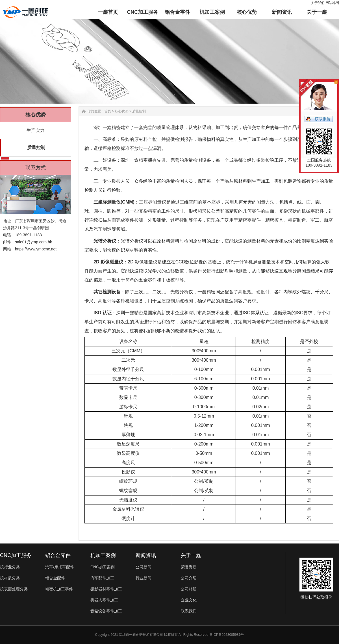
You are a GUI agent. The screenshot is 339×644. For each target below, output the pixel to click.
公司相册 (189, 589)
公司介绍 (189, 578)
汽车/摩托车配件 (60, 567)
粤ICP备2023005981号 (227, 635)
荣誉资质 (189, 567)
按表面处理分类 (14, 589)
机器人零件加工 (104, 600)
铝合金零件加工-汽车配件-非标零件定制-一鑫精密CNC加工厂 (25, 12)
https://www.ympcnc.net (36, 249)
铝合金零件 (58, 555)
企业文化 (189, 600)
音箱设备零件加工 (106, 611)
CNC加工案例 (103, 567)
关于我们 (318, 3)
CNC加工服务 (16, 555)
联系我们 (189, 611)
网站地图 (332, 3)
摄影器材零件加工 (106, 589)
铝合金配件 (55, 578)
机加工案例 (103, 555)
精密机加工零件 (59, 589)
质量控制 (36, 148)
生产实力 (36, 130)
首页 (108, 111)
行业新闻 (144, 578)
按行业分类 (10, 567)
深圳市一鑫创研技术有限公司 (141, 635)
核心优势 (122, 111)
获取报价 (323, 119)
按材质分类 (10, 578)
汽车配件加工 (102, 578)
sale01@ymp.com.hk (33, 242)
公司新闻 (144, 567)
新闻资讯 (146, 555)
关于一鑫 (191, 555)
